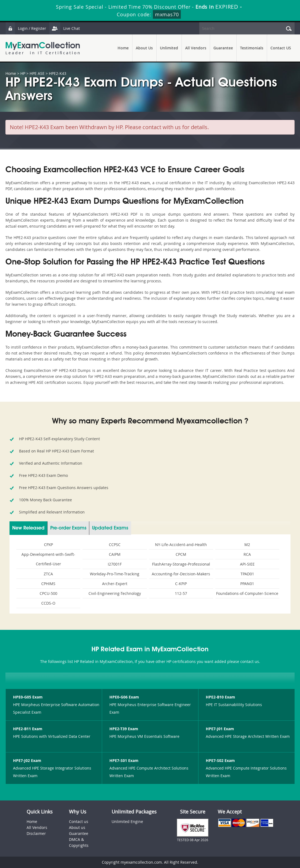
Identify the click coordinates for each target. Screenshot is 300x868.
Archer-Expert (115, 584)
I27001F (115, 564)
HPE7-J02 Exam (27, 760)
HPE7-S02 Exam (220, 760)
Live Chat (64, 28)
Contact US (281, 48)
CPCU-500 (48, 593)
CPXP (48, 545)
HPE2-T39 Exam (124, 729)
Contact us (79, 821)
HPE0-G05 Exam (28, 697)
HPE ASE (37, 73)
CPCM (181, 554)
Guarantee (223, 48)
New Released (28, 528)
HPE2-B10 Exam (220, 697)
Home (123, 48)
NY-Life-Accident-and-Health (181, 545)
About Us (144, 48)
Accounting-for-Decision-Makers (181, 574)
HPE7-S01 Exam (124, 760)
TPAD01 (247, 574)
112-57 (181, 593)
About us (77, 827)
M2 (247, 545)
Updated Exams (110, 528)
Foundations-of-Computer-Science (247, 593)
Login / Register (26, 28)
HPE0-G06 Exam (124, 697)
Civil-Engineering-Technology (115, 593)
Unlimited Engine (127, 821)
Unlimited (169, 48)
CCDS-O (48, 603)
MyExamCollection (43, 48)
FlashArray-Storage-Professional (181, 564)
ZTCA (48, 574)
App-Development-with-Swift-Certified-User (48, 559)
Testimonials (252, 48)
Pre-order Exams (68, 528)
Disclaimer (36, 833)
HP (23, 73)
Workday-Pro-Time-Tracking (115, 574)
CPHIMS (48, 584)
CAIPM (115, 554)
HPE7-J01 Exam (220, 729)
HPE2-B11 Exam (28, 729)
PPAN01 (247, 584)
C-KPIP (181, 584)
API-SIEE (247, 564)
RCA (247, 554)
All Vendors (196, 48)
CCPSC (115, 545)
